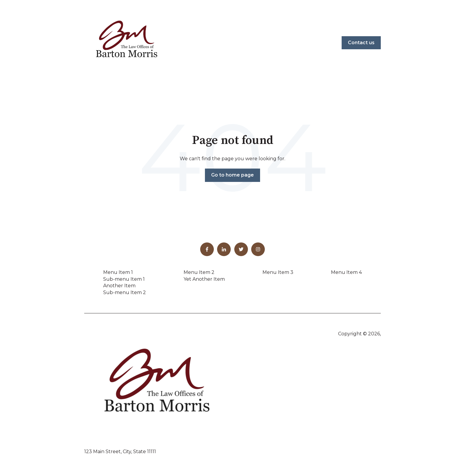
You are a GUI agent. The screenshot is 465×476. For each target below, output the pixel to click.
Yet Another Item (204, 279)
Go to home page (232, 175)
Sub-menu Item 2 (125, 292)
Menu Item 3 (278, 272)
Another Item (119, 286)
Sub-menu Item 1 (124, 279)
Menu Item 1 (118, 272)
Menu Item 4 (346, 272)
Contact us (361, 43)
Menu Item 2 (199, 272)
